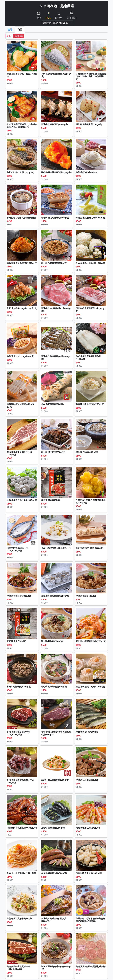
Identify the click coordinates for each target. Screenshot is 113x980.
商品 (48, 15)
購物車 (59, 15)
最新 (9, 36)
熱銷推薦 (19, 36)
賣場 (39, 15)
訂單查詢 (72, 15)
